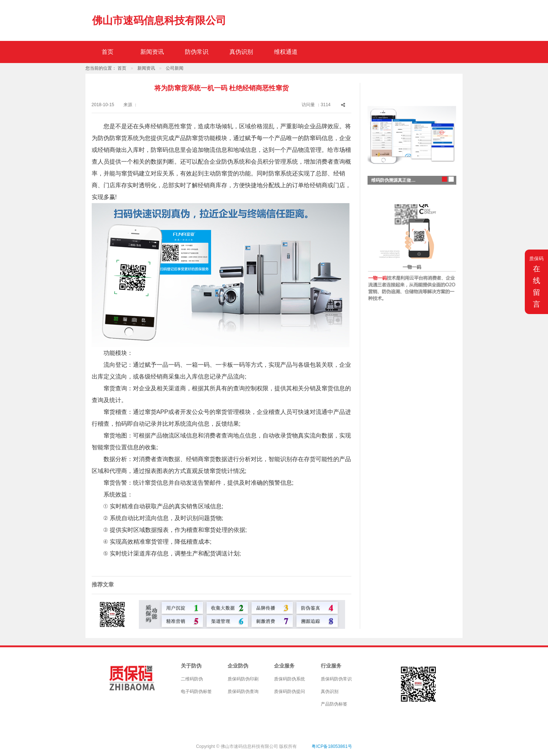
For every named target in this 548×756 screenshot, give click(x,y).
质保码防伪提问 (289, 691)
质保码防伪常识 (336, 679)
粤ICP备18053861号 (332, 746)
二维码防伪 (192, 679)
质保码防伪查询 (243, 691)
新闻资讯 (152, 52)
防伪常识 (197, 52)
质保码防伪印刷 (243, 679)
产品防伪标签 (334, 704)
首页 (108, 52)
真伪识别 (241, 52)
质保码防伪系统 (289, 679)
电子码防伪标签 (196, 691)
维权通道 (286, 52)
